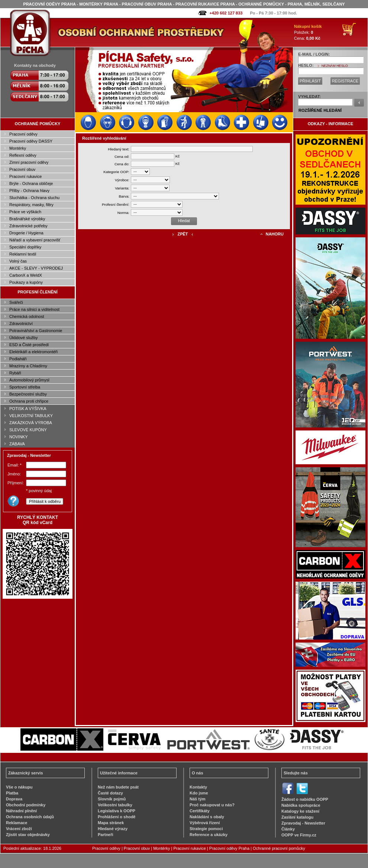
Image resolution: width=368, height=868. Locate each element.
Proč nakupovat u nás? (212, 805)
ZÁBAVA (17, 444)
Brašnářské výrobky (27, 219)
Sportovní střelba (25, 387)
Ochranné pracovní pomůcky (279, 848)
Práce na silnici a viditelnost (34, 309)
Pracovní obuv (22, 169)
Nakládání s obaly (207, 817)
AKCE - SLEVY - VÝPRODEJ (36, 268)
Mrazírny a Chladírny (28, 366)
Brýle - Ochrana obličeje (31, 183)
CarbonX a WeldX (26, 275)
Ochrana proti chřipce (29, 401)
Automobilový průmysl (29, 380)
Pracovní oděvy (23, 134)
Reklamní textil (23, 254)
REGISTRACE (345, 81)
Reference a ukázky (209, 835)
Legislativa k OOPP (117, 811)
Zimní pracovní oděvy (29, 162)
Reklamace (17, 823)
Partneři (106, 835)
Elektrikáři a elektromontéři (33, 352)
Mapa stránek (111, 823)
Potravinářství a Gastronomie (36, 331)
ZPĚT (183, 234)
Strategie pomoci (206, 829)
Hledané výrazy (113, 829)
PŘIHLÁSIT (310, 81)
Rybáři (15, 373)
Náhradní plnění (21, 811)
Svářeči (16, 302)
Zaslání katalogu (297, 817)
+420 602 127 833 (226, 13)
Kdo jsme (199, 793)
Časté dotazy (110, 793)
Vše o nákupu (19, 787)
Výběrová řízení (205, 823)
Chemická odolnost (27, 316)
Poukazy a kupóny (26, 282)
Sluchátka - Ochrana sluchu (34, 198)
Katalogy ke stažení (300, 811)
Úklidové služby (23, 338)
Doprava (14, 799)
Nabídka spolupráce (301, 805)
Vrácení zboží (19, 829)
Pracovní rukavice (25, 176)
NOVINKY (19, 437)
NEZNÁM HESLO (335, 66)
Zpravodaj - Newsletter (303, 823)
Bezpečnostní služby (28, 394)
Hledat (184, 221)
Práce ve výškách (25, 212)
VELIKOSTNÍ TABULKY (31, 416)
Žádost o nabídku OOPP (305, 799)
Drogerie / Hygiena (26, 233)
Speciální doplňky (25, 247)
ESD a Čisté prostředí (29, 345)
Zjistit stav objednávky (28, 835)
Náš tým (198, 799)
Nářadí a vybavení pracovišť (35, 240)
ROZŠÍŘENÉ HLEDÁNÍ (320, 110)
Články (288, 829)
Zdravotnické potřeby (28, 226)
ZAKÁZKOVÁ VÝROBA (31, 423)
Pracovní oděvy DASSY (31, 141)
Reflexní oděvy (23, 155)
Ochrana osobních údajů (30, 817)
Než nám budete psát (118, 787)
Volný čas (18, 261)
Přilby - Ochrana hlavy (29, 191)
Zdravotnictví (21, 324)
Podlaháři (18, 359)
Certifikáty (200, 811)
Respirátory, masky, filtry (31, 205)
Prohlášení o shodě (117, 817)
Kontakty (198, 787)
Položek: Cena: (308, 32)
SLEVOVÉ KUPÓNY (28, 430)
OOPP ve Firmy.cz (299, 835)
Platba (12, 793)
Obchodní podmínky (26, 805)
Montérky (18, 148)
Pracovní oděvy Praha (229, 848)
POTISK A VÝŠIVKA (28, 409)
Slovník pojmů (112, 799)
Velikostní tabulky (115, 805)
